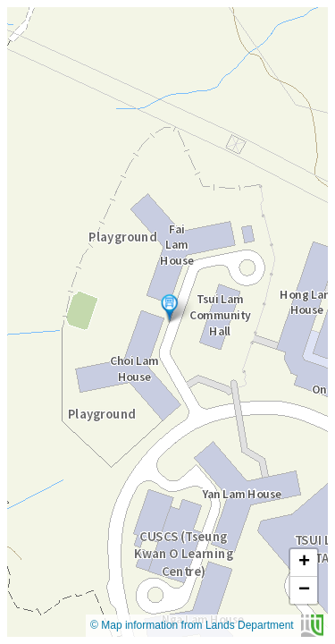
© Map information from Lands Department (207, 626)
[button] (169, 308)
